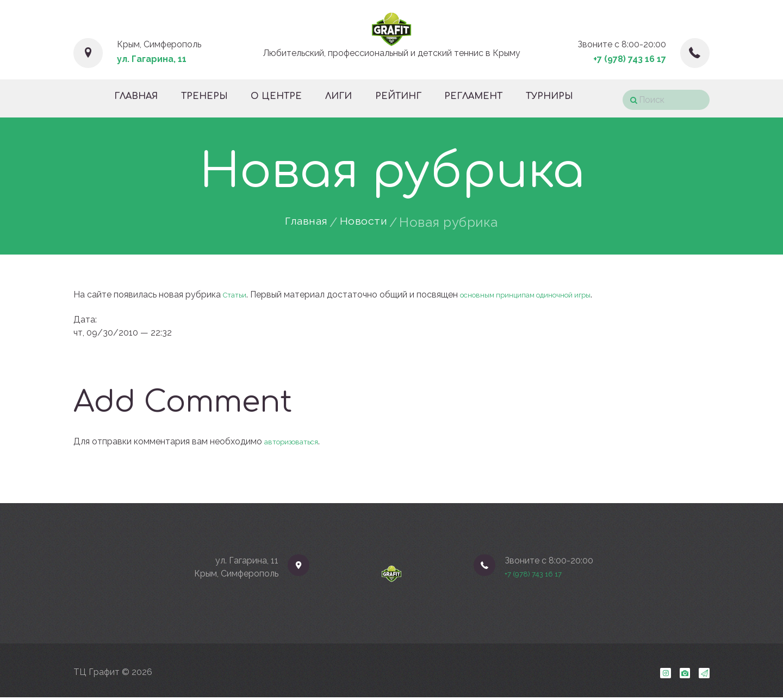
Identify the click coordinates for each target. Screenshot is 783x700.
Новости (368, 222)
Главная (302, 222)
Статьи (238, 295)
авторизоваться (298, 441)
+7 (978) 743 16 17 (630, 59)
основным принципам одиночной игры (545, 295)
